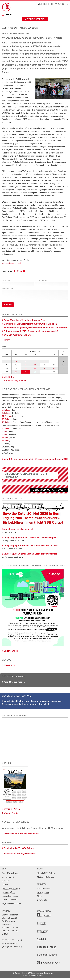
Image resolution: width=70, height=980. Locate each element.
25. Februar (7, 429)
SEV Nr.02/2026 (12, 809)
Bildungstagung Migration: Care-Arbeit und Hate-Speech (30, 538)
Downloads (42, 900)
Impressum (39, 973)
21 (54, 368)
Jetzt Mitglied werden (14, 682)
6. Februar (6, 413)
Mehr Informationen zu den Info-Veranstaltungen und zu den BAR (36, 459)
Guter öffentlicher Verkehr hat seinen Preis (24, 320)
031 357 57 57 (12, 928)
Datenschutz (49, 973)
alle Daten (9, 377)
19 (35, 368)
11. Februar (7, 416)
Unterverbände (9, 892)
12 (35, 365)
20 (44, 368)
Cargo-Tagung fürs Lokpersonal (18, 529)
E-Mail (5, 934)
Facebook (46, 915)
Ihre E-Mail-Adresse (43, 281)
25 (26, 372)
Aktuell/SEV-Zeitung (46, 873)
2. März (5, 432)
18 (26, 368)
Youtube (42, 939)
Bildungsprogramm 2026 (48, 490)
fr (44, 4)
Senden (8, 305)
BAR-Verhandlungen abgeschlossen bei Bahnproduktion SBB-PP (35, 328)
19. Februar (7, 419)
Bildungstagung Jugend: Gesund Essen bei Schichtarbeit (30, 554)
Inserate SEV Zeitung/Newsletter (20, 854)
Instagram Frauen (50, 963)
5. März (5, 435)
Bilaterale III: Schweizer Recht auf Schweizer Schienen (30, 324)
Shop (39, 896)
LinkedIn (42, 923)
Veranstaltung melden (15, 381)
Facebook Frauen (47, 947)
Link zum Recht (44, 889)
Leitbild (5, 885)
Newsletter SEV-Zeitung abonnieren (21, 834)
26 (35, 372)
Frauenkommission (10, 896)
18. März (6, 441)
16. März (6, 438)
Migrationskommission (12, 904)
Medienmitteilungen (46, 877)
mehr (7, 340)
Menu (9, 15)
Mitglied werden (35, 19)
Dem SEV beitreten (10, 873)
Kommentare (7, 289)
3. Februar (6, 410)
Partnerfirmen (43, 892)
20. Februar (7, 422)
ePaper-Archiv (11, 813)
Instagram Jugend (47, 955)
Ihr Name (6, 281)
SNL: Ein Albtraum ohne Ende (18, 335)
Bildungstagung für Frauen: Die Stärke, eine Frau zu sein (30, 546)
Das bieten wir (8, 877)
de (39, 4)
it (49, 4)
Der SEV (6, 881)
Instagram (43, 931)
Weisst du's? (10, 666)
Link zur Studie (11, 651)
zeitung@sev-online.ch (12, 263)
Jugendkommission (10, 900)
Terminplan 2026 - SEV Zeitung (19, 848)
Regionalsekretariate (11, 888)
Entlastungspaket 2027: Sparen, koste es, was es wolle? (31, 331)
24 (16, 372)
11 (26, 365)
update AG (34, 976)
